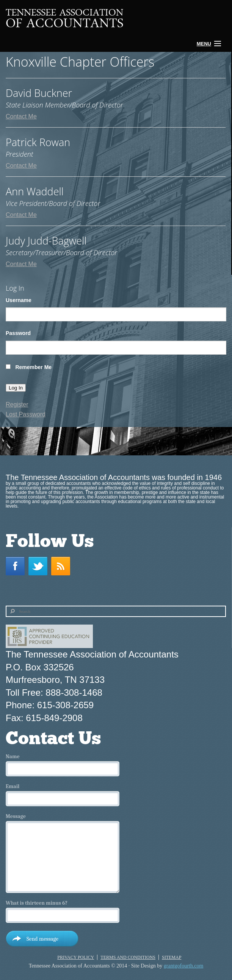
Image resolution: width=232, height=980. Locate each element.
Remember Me (33, 367)
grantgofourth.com (184, 966)
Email (13, 787)
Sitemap (172, 957)
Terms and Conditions (128, 957)
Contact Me (21, 116)
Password (18, 333)
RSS (63, 566)
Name (13, 757)
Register (17, 404)
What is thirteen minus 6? (37, 903)
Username (19, 300)
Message (16, 816)
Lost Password (26, 414)
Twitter (40, 566)
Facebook (17, 566)
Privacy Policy (76, 957)
